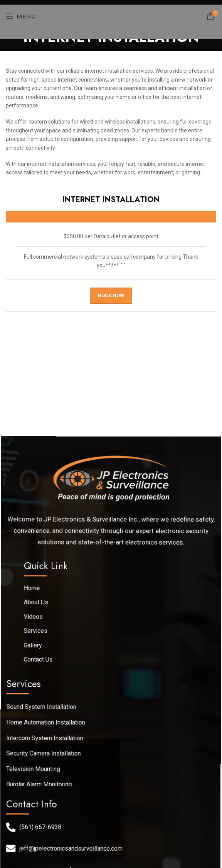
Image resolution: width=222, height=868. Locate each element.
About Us (38, 605)
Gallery (35, 646)
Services (38, 633)
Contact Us (40, 660)
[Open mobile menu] (21, 16)
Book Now (111, 295)
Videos (36, 619)
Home (35, 591)
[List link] (110, 707)
